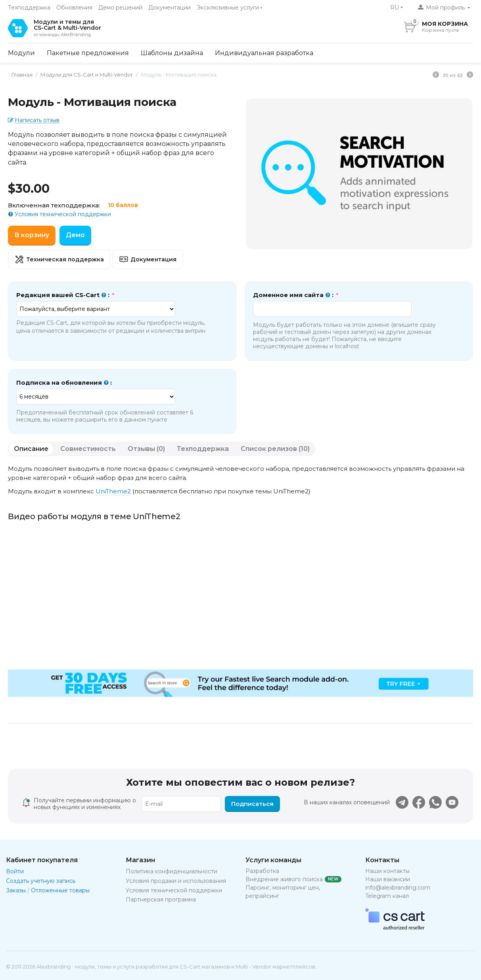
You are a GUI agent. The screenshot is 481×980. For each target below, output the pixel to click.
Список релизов (275, 449)
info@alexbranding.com (398, 888)
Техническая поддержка (59, 259)
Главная (19, 75)
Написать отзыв (37, 120)
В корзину (32, 235)
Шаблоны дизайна (172, 53)
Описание (31, 449)
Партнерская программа (161, 899)
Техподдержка (29, 8)
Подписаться (252, 804)
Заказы (16, 890)
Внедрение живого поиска (284, 879)
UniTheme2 (113, 491)
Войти (15, 871)
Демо (75, 235)
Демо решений (120, 8)
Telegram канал (387, 896)
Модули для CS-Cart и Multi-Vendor (84, 75)
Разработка (262, 871)
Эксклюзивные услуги (228, 8)
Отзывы (146, 449)
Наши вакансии (388, 879)
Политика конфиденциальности (172, 871)
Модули (21, 53)
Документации (170, 8)
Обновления (74, 8)
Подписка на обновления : (64, 383)
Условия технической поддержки (62, 214)
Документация (148, 259)
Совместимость (88, 449)
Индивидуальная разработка (264, 53)
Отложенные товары (60, 890)
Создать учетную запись (41, 881)
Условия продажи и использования (176, 881)
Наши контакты (387, 871)
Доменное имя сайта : (294, 295)
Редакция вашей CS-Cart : (64, 295)
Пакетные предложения (88, 53)
